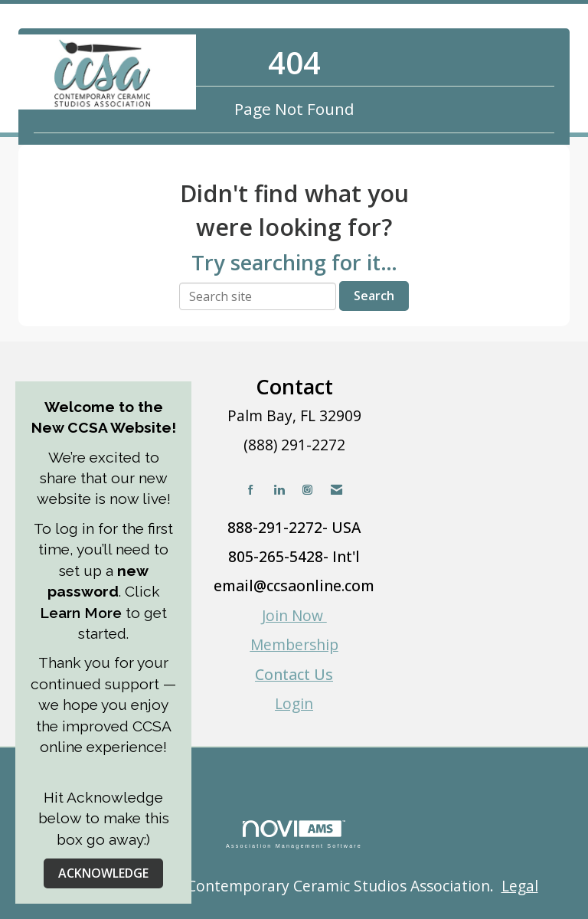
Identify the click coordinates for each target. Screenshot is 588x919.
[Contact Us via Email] (336, 490)
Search (374, 296)
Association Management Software (294, 834)
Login (294, 703)
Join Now (294, 615)
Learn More (83, 613)
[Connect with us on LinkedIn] (279, 490)
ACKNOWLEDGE (103, 873)
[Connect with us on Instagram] (307, 490)
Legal (520, 886)
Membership (294, 644)
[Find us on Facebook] (251, 490)
